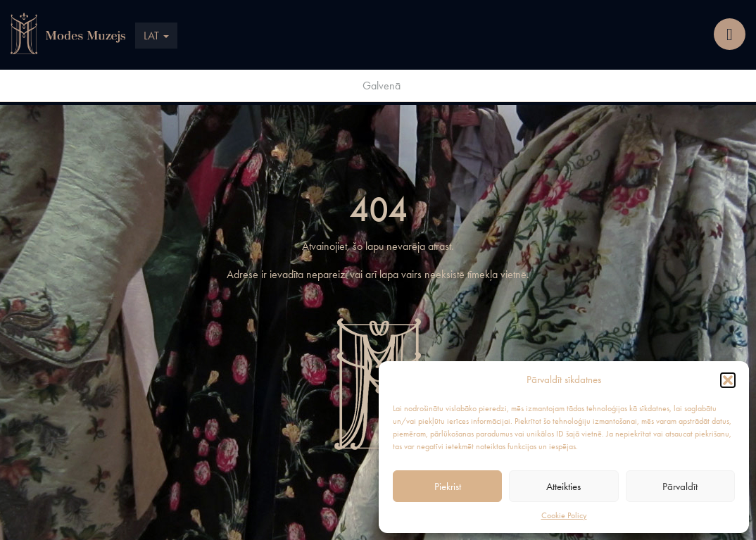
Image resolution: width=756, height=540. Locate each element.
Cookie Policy (564, 515)
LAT (156, 36)
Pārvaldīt (680, 486)
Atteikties (563, 486)
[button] (728, 380)
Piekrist (448, 486)
